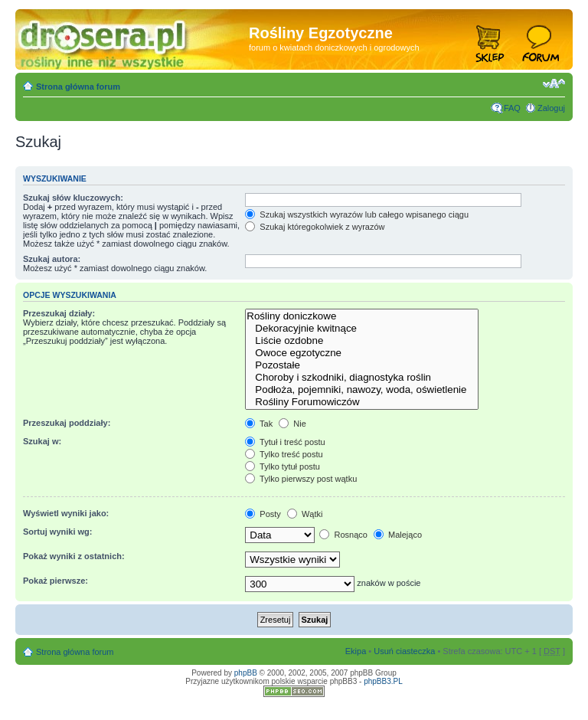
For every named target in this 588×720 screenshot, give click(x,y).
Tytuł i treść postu (285, 442)
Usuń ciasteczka (404, 651)
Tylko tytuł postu (283, 466)
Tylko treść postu (284, 454)
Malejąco (398, 535)
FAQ (512, 108)
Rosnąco (343, 535)
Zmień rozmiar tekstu (554, 83)
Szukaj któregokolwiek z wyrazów (315, 227)
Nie (292, 424)
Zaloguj (551, 108)
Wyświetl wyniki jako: (66, 513)
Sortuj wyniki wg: (57, 532)
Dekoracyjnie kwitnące (362, 329)
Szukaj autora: (52, 259)
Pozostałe (362, 365)
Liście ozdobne (362, 341)
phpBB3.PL (383, 681)
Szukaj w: (42, 441)
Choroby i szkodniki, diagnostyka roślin (362, 378)
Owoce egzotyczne (362, 353)
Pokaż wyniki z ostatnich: (74, 556)
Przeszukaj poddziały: (67, 423)
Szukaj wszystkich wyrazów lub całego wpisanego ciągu (357, 214)
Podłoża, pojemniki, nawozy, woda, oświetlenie (362, 390)
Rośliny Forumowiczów (362, 402)
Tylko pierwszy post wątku (301, 479)
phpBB (246, 673)
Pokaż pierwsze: (56, 581)
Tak (259, 424)
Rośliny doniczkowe (362, 316)
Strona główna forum (78, 87)
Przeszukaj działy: (59, 313)
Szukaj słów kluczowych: (73, 198)
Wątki (305, 514)
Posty (263, 514)
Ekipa (356, 651)
